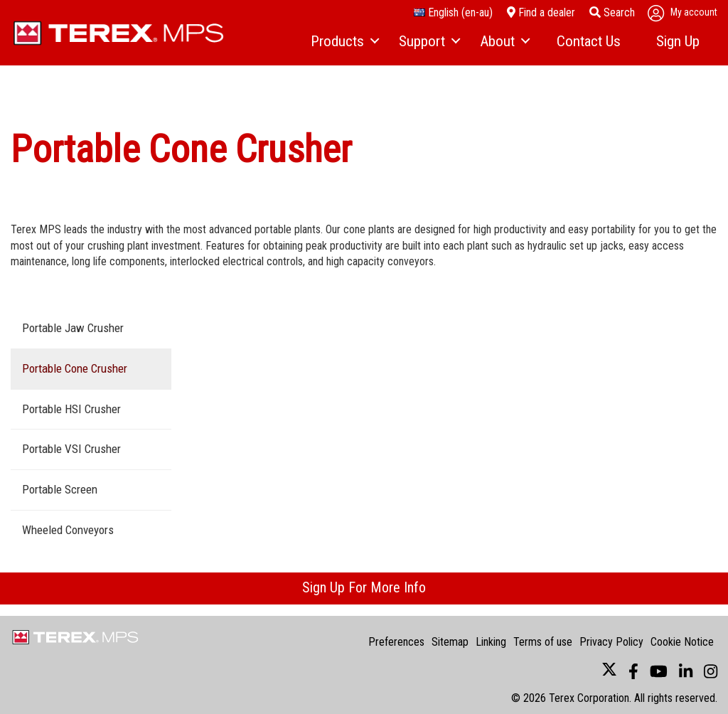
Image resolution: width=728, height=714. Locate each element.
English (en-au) (453, 12)
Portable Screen (60, 489)
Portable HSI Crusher (71, 409)
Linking (491, 642)
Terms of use (543, 642)
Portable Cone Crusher (75, 368)
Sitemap (450, 642)
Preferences (396, 642)
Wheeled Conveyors (68, 530)
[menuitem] (344, 42)
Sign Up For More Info (364, 587)
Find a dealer (541, 12)
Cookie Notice (682, 642)
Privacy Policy (611, 642)
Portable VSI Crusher (71, 449)
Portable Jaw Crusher (73, 328)
